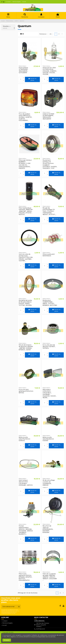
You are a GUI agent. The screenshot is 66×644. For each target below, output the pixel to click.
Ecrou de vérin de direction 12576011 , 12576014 (49, 347)
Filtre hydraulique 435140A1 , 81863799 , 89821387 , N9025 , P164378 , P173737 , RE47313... (26, 211)
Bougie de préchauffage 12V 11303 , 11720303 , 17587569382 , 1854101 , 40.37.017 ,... (49, 211)
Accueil (24, 2)
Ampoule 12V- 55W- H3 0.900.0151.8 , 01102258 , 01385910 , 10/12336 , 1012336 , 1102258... (50, 71)
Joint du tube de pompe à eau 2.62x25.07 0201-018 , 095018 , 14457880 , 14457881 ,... (26, 257)
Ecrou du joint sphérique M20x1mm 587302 (26, 391)
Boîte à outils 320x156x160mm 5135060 (48, 439)
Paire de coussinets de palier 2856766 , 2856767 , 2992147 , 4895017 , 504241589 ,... (50, 577)
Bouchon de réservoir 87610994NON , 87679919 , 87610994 (48, 529)
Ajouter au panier (32, 79)
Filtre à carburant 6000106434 (49, 255)
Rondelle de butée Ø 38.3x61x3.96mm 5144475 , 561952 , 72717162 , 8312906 (25, 303)
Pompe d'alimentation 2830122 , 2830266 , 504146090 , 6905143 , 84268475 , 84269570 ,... (26, 530)
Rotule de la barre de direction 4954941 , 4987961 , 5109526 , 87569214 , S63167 (26, 347)
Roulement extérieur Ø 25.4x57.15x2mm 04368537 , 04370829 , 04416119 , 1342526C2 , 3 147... (50, 164)
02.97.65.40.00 (41, 629)
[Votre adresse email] (9, 607)
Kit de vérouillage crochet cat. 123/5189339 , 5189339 (49, 483)
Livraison (9, 2)
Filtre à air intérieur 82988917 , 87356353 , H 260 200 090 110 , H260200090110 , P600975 (25, 164)
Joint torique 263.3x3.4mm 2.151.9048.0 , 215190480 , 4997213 (26, 483)
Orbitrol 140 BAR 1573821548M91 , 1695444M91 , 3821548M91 (48, 116)
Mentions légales (17, 2)
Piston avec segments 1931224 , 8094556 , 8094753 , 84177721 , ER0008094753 (25, 577)
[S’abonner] (19, 607)
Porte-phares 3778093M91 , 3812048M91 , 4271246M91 (23, 70)
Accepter (7, 640)
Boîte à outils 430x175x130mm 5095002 (24, 439)
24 (51, 34)
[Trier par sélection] (43, 34)
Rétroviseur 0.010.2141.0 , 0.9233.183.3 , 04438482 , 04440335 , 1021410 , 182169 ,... (49, 394)
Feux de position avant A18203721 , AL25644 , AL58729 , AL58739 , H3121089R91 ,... (25, 117)
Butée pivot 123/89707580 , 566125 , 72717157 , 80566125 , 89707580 (50, 303)
